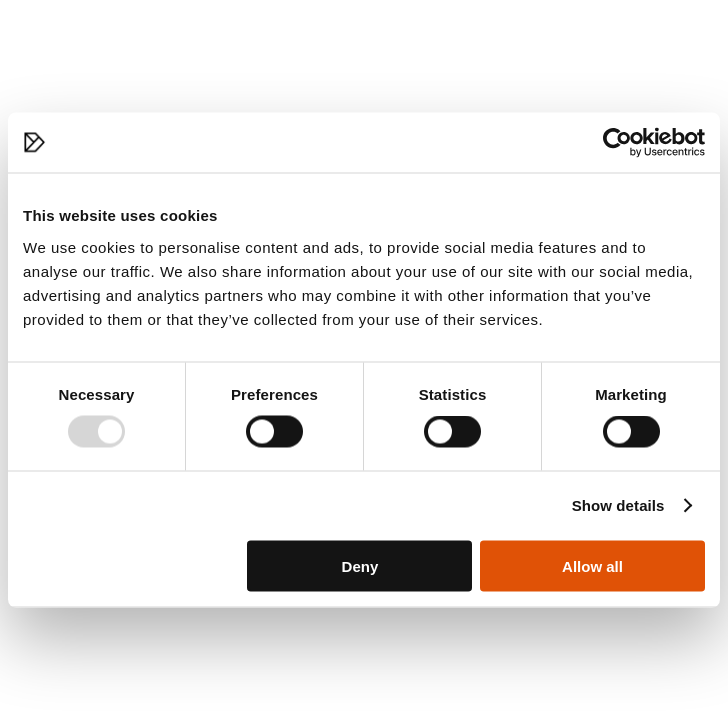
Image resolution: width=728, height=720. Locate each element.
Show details (618, 505)
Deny (360, 565)
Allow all (592, 565)
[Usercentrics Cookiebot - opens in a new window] (617, 143)
